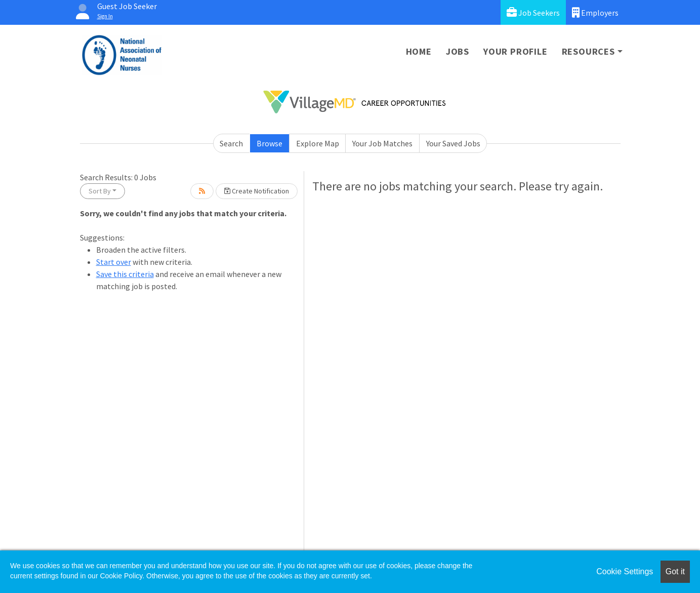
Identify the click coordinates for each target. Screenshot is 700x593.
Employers (595, 12)
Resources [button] (588, 51)
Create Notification (257, 191)
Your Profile (516, 51)
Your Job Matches (382, 143)
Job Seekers (533, 12)
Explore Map (318, 143)
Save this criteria (125, 274)
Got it (675, 571)
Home (419, 51)
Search (231, 143)
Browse (270, 143)
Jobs (458, 51)
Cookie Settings (625, 571)
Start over (114, 262)
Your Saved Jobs (453, 143)
